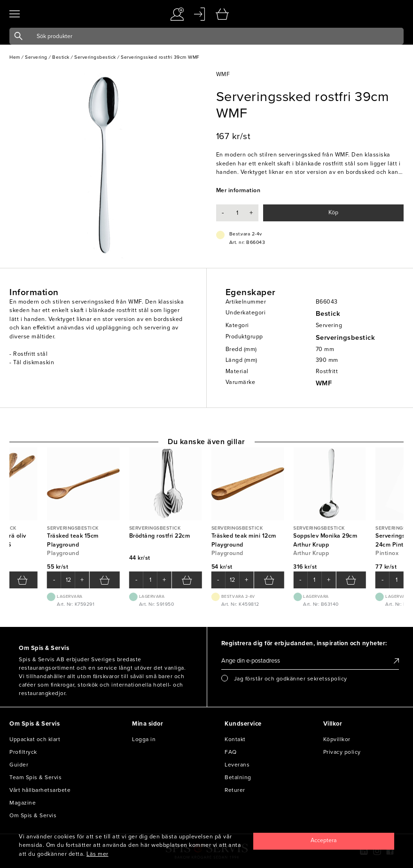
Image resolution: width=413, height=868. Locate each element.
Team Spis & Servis (35, 777)
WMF (324, 383)
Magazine (23, 803)
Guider (19, 765)
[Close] (324, 841)
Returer (235, 790)
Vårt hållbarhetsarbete (40, 790)
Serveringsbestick (346, 338)
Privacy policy (342, 752)
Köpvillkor (337, 739)
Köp (333, 213)
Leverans (237, 765)
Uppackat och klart (35, 739)
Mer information (238, 191)
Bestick (328, 314)
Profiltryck (23, 752)
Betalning (238, 777)
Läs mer (97, 854)
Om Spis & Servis (33, 815)
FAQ (231, 752)
